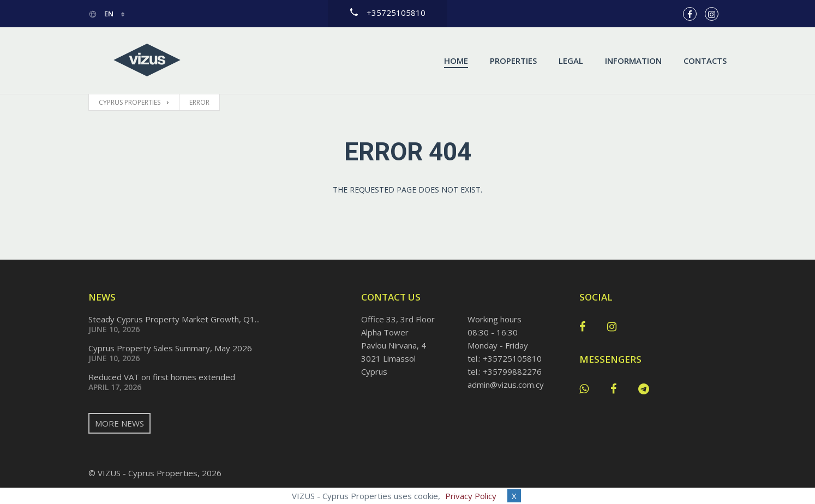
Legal (571, 61)
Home (456, 61)
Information (633, 61)
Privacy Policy (471, 496)
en (102, 14)
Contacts (705, 61)
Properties (513, 61)
